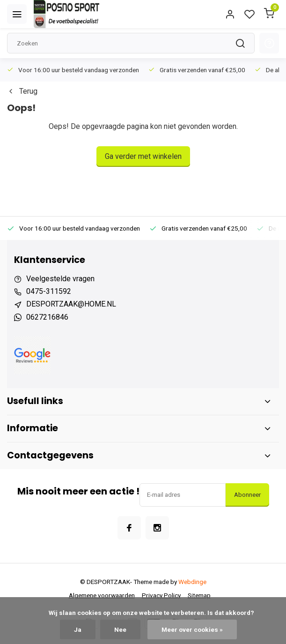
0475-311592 (49, 291)
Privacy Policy (161, 595)
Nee (120, 629)
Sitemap (199, 595)
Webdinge (192, 582)
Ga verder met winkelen (143, 156)
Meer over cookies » (192, 629)
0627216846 (47, 317)
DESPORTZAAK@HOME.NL (71, 304)
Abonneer (247, 495)
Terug (22, 91)
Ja (78, 629)
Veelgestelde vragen (60, 279)
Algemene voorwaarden (102, 595)
